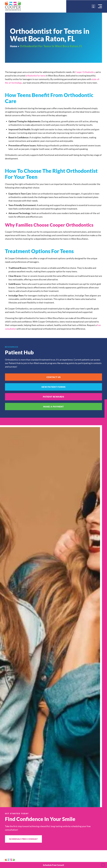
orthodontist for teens (42, 76)
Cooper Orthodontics (86, 72)
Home (14, 46)
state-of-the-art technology (18, 83)
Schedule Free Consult (53, 865)
